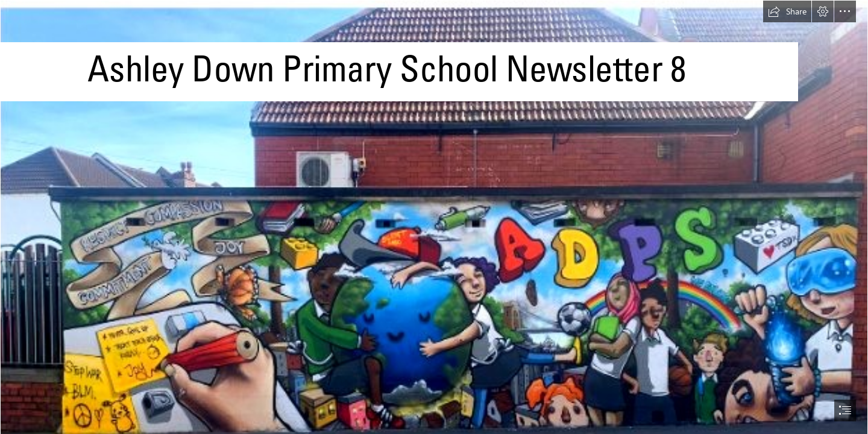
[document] (434, 217)
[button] (787, 11)
